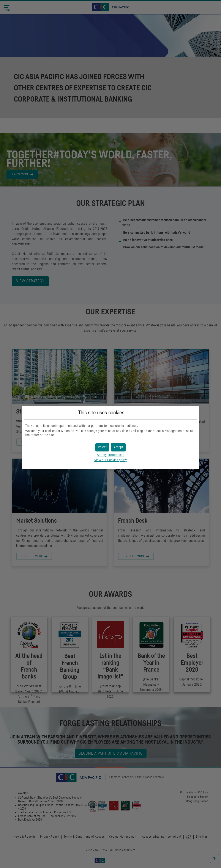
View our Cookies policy (110, 460)
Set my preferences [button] (110, 455)
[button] (118, 447)
